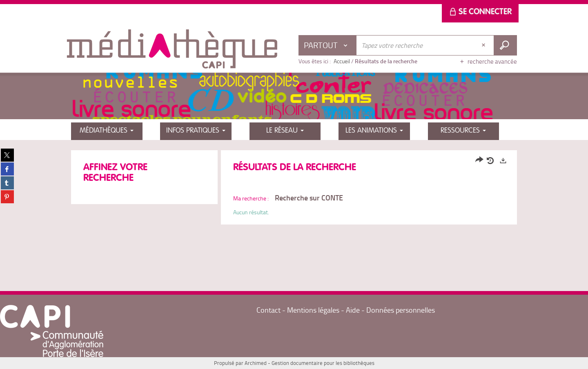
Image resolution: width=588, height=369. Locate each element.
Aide (353, 310)
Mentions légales (314, 310)
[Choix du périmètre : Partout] (327, 45)
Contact (268, 310)
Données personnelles (401, 310)
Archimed (256, 363)
